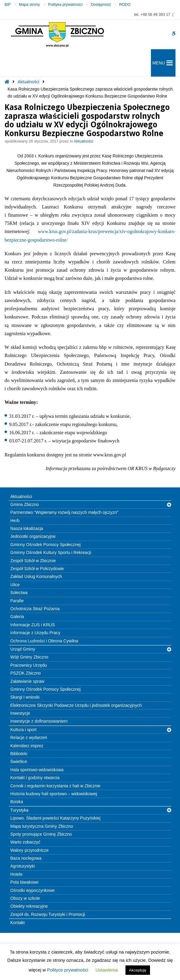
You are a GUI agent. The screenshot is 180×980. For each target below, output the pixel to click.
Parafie (17, 601)
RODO (125, 5)
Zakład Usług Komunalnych (36, 576)
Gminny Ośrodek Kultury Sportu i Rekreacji (51, 552)
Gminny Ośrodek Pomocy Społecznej (45, 545)
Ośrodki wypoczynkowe (32, 890)
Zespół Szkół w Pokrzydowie (37, 569)
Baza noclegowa (26, 858)
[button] (159, 63)
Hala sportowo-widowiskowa (37, 770)
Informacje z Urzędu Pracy (35, 633)
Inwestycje (20, 713)
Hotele (16, 874)
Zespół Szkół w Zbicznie (33, 561)
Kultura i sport (23, 730)
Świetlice (19, 762)
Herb (15, 521)
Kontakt (17, 923)
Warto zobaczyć (25, 842)
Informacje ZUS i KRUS (33, 625)
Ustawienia (107, 970)
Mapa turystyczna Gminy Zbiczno (42, 826)
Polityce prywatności (68, 970)
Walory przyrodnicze (29, 850)
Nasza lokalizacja (27, 528)
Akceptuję (138, 970)
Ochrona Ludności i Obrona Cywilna (44, 641)
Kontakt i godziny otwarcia (35, 778)
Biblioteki (19, 754)
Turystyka (19, 810)
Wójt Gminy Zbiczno (29, 657)
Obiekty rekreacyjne (29, 906)
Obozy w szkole (25, 898)
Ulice (15, 585)
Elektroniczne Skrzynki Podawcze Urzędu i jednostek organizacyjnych (76, 705)
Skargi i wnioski (25, 697)
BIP (8, 5)
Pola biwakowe (24, 882)
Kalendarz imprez (27, 746)
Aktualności (28, 82)
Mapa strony (29, 5)
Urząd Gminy (23, 649)
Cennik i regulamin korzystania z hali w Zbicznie (55, 786)
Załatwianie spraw (27, 681)
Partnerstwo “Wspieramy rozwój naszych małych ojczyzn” (64, 512)
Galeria (17, 617)
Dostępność (101, 5)
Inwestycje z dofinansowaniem (39, 721)
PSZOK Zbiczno (25, 673)
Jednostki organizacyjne (33, 536)
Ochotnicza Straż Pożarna (35, 609)
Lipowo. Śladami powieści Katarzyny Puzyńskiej (55, 818)
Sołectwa (19, 593)
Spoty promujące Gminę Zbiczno (41, 834)
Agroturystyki (23, 866)
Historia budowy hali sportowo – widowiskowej (54, 794)
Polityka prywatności (65, 5)
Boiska (17, 802)
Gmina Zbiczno (25, 504)
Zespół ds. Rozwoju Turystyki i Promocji (48, 914)
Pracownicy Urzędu (29, 665)
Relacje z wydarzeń (29, 738)
